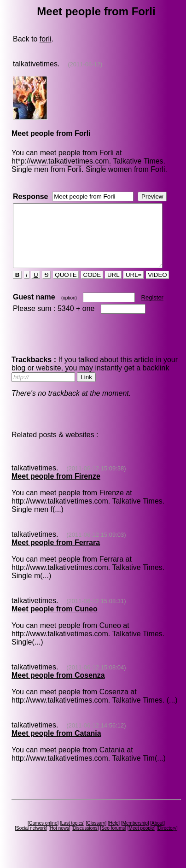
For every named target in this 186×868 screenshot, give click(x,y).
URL (113, 287)
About (159, 836)
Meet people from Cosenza (58, 688)
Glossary (98, 836)
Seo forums (115, 841)
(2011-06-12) (84, 64)
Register (151, 310)
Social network (33, 841)
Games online (45, 836)
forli (45, 39)
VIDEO (157, 287)
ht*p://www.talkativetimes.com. (61, 161)
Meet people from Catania (56, 746)
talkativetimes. (36, 64)
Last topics (74, 836)
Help (115, 836)
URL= (133, 287)
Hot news (61, 841)
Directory (169, 841)
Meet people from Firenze (55, 489)
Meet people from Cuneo (54, 621)
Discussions (87, 841)
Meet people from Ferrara (55, 555)
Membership (137, 836)
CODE (92, 287)
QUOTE (65, 287)
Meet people (143, 841)
